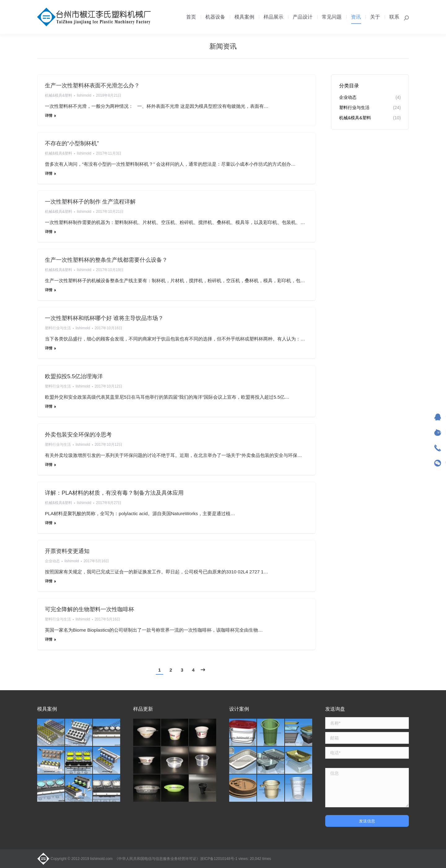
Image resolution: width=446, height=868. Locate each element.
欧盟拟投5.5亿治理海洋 (74, 376)
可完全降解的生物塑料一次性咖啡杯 (90, 609)
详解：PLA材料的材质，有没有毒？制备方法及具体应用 (114, 493)
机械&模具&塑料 (59, 95)
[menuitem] (191, 17)
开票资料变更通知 (67, 551)
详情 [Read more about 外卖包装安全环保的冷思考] (49, 465)
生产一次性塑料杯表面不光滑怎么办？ (92, 85)
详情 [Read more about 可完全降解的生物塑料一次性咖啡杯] (49, 639)
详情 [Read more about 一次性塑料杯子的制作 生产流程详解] (49, 232)
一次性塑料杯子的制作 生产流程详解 (90, 202)
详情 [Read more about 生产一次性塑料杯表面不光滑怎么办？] (49, 116)
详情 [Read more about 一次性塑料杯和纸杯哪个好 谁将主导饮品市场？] (49, 348)
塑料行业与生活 (58, 328)
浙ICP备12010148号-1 (219, 859)
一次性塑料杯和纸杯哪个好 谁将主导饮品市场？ (104, 318)
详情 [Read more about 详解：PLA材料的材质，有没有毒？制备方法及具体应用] (49, 523)
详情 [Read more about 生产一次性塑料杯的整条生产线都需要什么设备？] (49, 290)
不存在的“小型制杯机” (72, 143)
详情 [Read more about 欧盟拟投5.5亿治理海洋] (49, 406)
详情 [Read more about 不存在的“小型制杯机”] (49, 173)
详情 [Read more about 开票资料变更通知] (49, 581)
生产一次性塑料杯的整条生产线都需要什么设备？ (106, 260)
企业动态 (52, 561)
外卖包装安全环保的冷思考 (78, 435)
